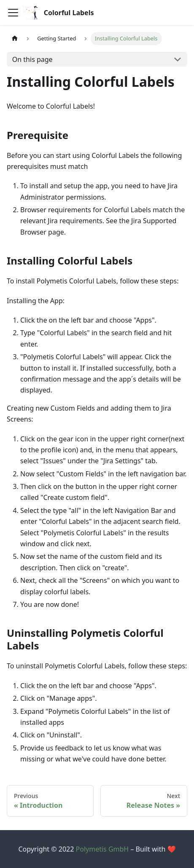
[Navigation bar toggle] (13, 13)
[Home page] (15, 39)
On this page (32, 59)
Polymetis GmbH (102, 849)
